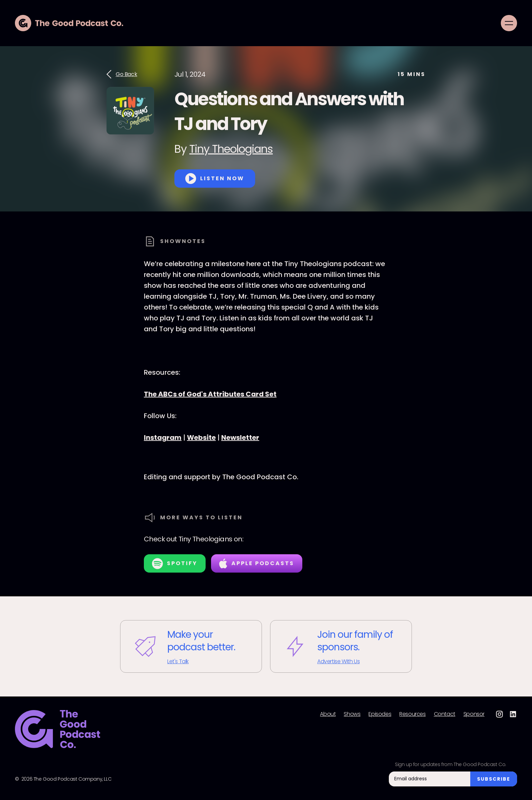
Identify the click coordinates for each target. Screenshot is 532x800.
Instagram (163, 438)
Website (201, 438)
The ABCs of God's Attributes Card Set (210, 394)
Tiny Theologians (231, 149)
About (328, 714)
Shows (352, 714)
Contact (445, 714)
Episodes (380, 714)
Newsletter (240, 438)
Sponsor (474, 714)
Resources (412, 714)
